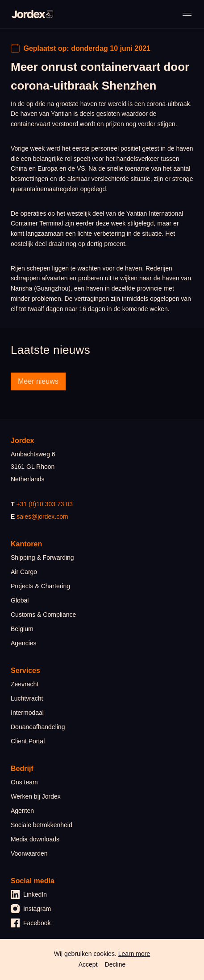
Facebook (31, 923)
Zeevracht (25, 684)
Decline (115, 964)
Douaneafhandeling (38, 727)
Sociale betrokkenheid (42, 825)
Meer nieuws (38, 381)
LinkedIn (29, 894)
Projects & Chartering (40, 586)
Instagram (31, 909)
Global (20, 600)
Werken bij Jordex (36, 796)
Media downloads (35, 839)
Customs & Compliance (43, 615)
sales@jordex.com (42, 517)
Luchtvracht (27, 698)
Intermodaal (27, 713)
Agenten (22, 811)
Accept (88, 964)
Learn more (134, 954)
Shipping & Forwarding (42, 558)
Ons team (24, 782)
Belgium (22, 629)
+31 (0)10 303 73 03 (44, 504)
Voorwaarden (29, 853)
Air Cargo (24, 572)
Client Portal (28, 741)
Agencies (24, 643)
